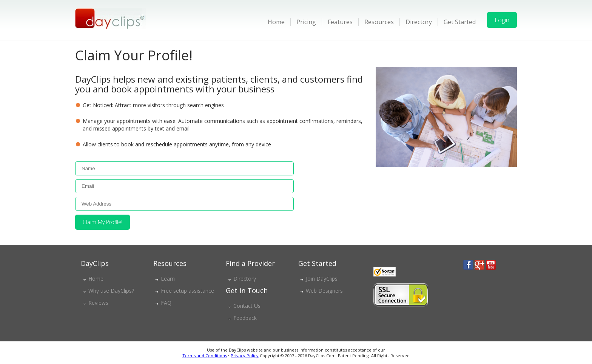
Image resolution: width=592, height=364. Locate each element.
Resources (379, 22)
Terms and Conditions (205, 356)
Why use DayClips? (111, 291)
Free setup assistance (187, 291)
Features (340, 22)
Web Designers (324, 291)
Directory (419, 22)
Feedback (245, 318)
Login (502, 20)
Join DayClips (322, 279)
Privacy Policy (245, 356)
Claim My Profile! (103, 222)
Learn (168, 279)
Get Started (460, 22)
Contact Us (247, 306)
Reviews (98, 303)
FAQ (166, 303)
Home (276, 22)
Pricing (306, 22)
